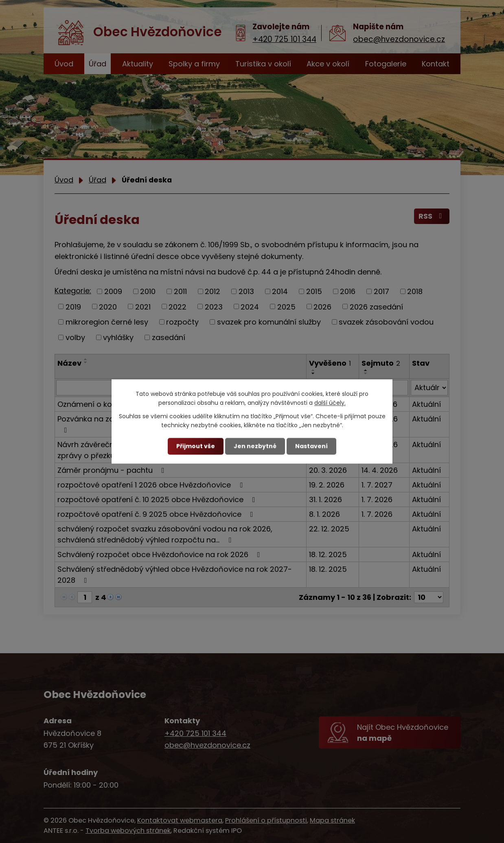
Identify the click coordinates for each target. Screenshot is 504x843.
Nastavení (311, 446)
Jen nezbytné (255, 446)
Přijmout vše (196, 446)
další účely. (330, 403)
